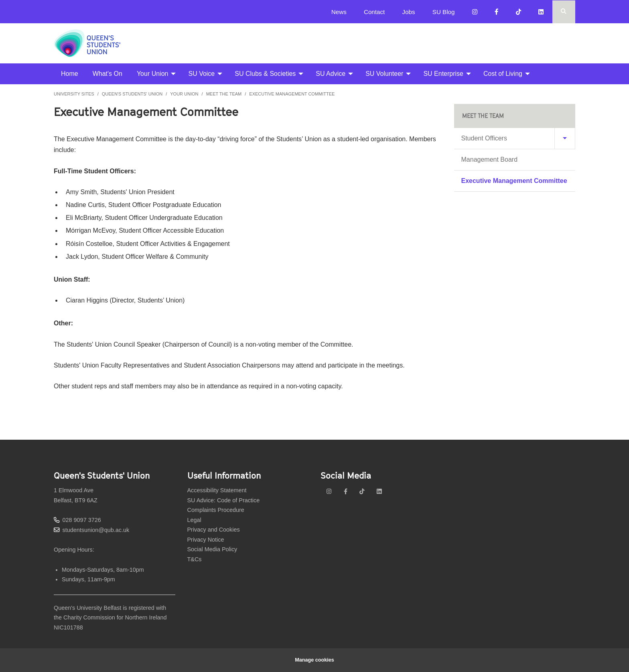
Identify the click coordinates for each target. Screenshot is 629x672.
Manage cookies (315, 660)
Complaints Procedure (216, 510)
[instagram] (329, 491)
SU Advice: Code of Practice (224, 500)
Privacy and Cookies (214, 530)
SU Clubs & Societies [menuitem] (265, 74)
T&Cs (195, 559)
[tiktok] (362, 491)
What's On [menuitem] (108, 74)
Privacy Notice (206, 540)
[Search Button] (564, 12)
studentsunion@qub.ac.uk (96, 530)
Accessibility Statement (217, 490)
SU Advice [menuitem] (331, 74)
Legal (194, 520)
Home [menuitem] (70, 74)
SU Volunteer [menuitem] (384, 74)
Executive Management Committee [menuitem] (514, 181)
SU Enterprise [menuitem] (443, 74)
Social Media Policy (212, 549)
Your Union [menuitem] (153, 74)
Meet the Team (224, 94)
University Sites (74, 94)
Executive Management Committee (292, 94)
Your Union (184, 94)
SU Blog (444, 12)
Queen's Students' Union (132, 94)
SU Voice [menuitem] (201, 74)
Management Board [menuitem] (490, 159)
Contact (374, 12)
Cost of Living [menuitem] (503, 74)
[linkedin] (379, 491)
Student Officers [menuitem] (484, 138)
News (339, 12)
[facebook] (346, 491)
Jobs (408, 12)
